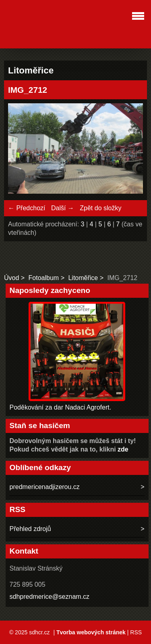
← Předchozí (27, 208)
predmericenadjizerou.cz (45, 487)
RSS (136, 632)
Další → (63, 208)
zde (123, 449)
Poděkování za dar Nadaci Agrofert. (61, 407)
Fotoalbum (44, 278)
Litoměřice (83, 278)
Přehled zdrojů (30, 529)
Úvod (11, 278)
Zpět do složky (100, 208)
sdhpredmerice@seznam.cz (50, 597)
